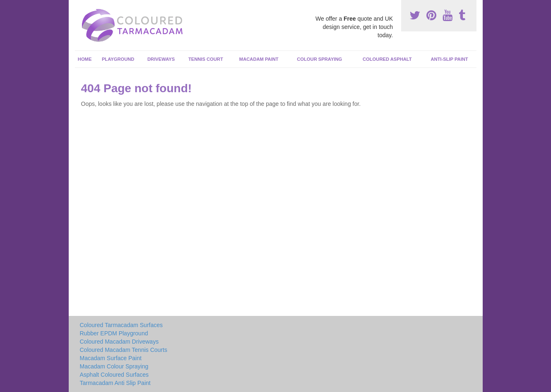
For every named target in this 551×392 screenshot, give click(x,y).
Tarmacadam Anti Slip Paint (115, 383)
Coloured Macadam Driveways (119, 342)
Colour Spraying (319, 59)
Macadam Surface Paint (111, 358)
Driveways (161, 59)
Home (85, 59)
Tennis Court (206, 59)
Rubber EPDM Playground (114, 333)
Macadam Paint (259, 59)
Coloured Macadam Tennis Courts (124, 350)
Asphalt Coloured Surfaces (114, 375)
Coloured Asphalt (387, 59)
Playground (118, 59)
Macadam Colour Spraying (114, 366)
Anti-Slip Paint (449, 59)
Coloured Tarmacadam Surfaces (122, 325)
